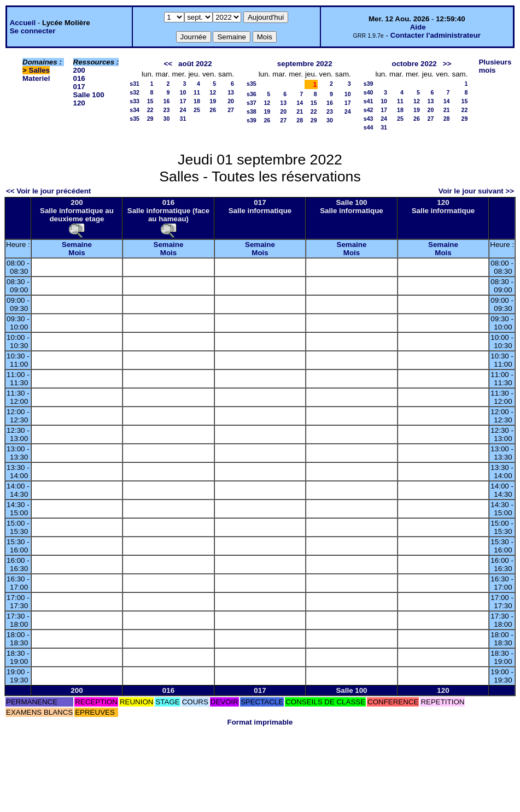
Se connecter (33, 31)
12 (213, 92)
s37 (252, 103)
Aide (418, 27)
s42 (369, 110)
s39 (252, 120)
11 (197, 92)
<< (168, 64)
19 (213, 101)
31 (183, 119)
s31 (135, 84)
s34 (135, 110)
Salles (40, 70)
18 (197, 101)
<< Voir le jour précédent (48, 191)
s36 (252, 94)
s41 (369, 101)
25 (197, 110)
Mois (77, 253)
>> (447, 64)
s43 (369, 119)
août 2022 (195, 64)
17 (183, 101)
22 (150, 110)
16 (167, 101)
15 (150, 101)
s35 (135, 119)
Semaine (77, 245)
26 (213, 110)
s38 (252, 111)
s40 (369, 92)
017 (79, 87)
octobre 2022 (414, 64)
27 (231, 110)
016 (79, 78)
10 (183, 92)
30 (167, 119)
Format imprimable (260, 722)
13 (231, 92)
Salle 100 (89, 95)
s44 (369, 127)
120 (79, 103)
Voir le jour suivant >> (476, 191)
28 (300, 120)
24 (183, 110)
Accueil (23, 23)
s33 (135, 101)
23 (167, 110)
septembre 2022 (305, 64)
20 (231, 101)
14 (300, 103)
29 (150, 119)
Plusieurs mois (495, 66)
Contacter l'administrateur (436, 35)
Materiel (36, 78)
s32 (135, 92)
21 (300, 111)
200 (79, 70)
